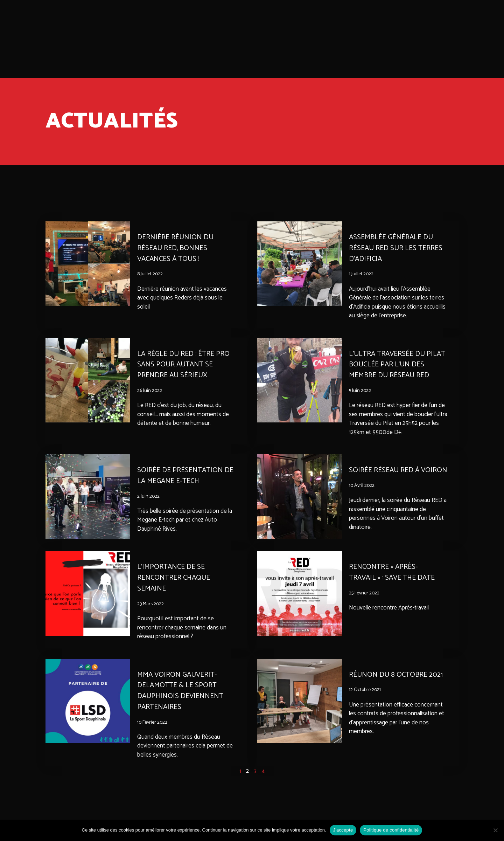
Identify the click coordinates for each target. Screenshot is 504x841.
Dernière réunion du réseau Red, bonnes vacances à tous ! (177, 248)
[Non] (495, 830)
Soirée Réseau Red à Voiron (386, 475)
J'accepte (343, 830)
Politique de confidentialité (391, 830)
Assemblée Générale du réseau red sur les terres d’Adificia (397, 248)
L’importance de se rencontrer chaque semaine (176, 587)
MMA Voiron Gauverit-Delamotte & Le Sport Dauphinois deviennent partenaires (182, 699)
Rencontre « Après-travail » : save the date (394, 581)
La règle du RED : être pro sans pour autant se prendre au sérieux (185, 365)
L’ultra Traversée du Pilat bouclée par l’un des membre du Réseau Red (398, 365)
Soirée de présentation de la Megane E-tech (181, 475)
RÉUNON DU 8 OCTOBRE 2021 (398, 683)
